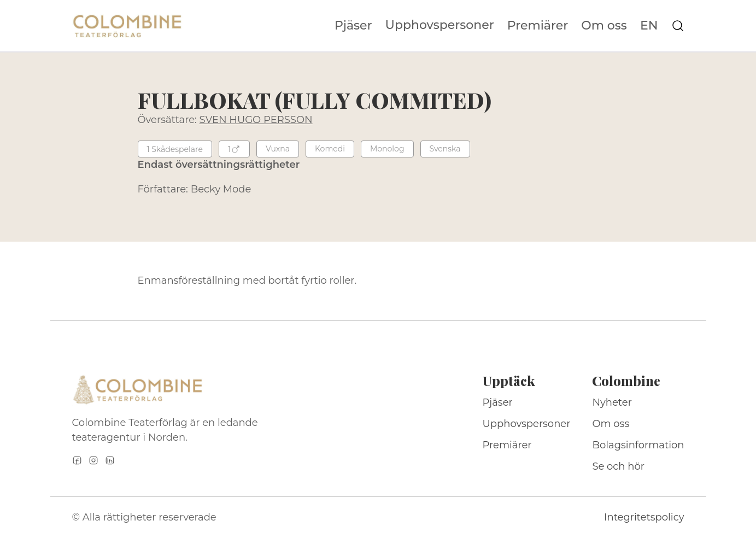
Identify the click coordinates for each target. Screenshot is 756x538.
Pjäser (353, 26)
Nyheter (612, 402)
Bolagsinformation (638, 445)
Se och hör (618, 466)
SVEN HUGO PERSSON (256, 120)
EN (649, 26)
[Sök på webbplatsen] (678, 26)
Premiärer (538, 26)
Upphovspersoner (440, 25)
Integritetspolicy (644, 517)
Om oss (604, 26)
